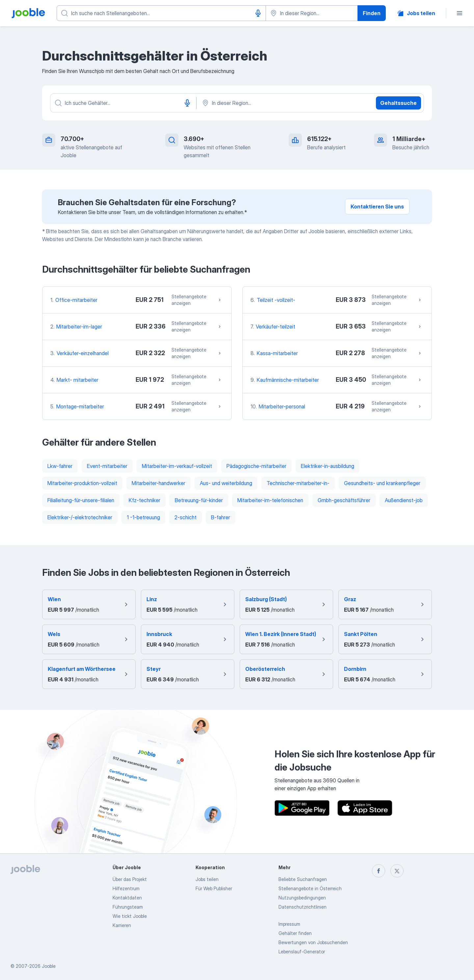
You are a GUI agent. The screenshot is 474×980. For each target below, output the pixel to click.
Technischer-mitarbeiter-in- (298, 483)
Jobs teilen (207, 879)
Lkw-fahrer (60, 466)
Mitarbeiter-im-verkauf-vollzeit (177, 466)
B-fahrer (221, 517)
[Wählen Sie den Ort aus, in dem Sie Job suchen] (312, 13)
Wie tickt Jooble (130, 916)
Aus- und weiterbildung (226, 483)
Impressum (289, 924)
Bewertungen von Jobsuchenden (313, 942)
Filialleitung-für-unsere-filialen (81, 500)
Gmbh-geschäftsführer (344, 500)
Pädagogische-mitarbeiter (256, 466)
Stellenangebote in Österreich (310, 888)
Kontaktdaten (127, 898)
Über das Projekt (130, 879)
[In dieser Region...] (270, 103)
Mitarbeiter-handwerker (158, 483)
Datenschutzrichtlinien (303, 907)
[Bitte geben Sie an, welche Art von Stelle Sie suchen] (161, 13)
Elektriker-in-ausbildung (328, 466)
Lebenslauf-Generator (302, 952)
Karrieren (122, 925)
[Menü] (460, 13)
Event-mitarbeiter (107, 466)
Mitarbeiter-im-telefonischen (270, 500)
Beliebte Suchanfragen (303, 879)
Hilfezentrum (126, 888)
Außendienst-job (404, 500)
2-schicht (185, 517)
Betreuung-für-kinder (199, 500)
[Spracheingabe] (258, 13)
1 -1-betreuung (143, 517)
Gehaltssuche (398, 103)
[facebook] (379, 871)
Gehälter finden (295, 933)
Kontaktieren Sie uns (377, 207)
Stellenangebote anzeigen (197, 300)
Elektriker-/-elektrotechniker (80, 517)
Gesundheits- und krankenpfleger (382, 483)
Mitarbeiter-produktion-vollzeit (82, 483)
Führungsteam (128, 907)
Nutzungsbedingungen (302, 898)
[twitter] (397, 871)
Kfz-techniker (145, 500)
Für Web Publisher (214, 888)
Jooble (49, 966)
